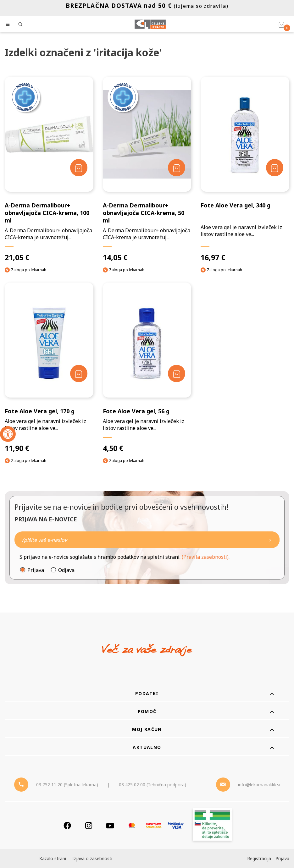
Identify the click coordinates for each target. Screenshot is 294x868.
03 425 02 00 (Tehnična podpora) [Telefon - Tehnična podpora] (153, 785)
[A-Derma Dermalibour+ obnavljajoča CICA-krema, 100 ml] (49, 169)
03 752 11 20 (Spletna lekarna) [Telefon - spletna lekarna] (67, 785)
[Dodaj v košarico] (79, 168)
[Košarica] (281, 25)
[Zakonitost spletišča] (212, 825)
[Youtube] (110, 825)
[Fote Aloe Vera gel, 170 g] (49, 368)
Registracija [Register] (259, 858)
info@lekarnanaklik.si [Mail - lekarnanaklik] (259, 785)
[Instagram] (89, 825)
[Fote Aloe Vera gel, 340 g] (245, 169)
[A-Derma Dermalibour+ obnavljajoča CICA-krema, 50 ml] (147, 169)
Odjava (66, 570)
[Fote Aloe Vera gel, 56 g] (147, 368)
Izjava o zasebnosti (92, 858)
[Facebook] (67, 825)
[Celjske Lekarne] (150, 24)
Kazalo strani (53, 858)
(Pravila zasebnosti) (205, 557)
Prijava (36, 570)
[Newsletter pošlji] (270, 540)
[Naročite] (147, 540)
